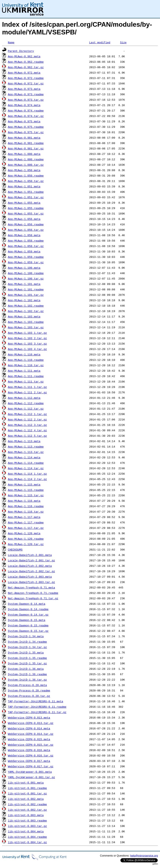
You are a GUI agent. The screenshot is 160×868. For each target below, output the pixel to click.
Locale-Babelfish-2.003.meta (30, 577)
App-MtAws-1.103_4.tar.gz (27, 349)
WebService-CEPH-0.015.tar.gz (31, 745)
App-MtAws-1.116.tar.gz (26, 512)
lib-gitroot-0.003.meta (26, 815)
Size (123, 42)
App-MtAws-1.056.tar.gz (26, 230)
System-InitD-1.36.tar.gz (27, 680)
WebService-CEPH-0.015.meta (29, 739)
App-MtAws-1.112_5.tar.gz (27, 436)
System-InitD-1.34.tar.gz (27, 647)
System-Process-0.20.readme (29, 690)
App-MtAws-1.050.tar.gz (26, 181)
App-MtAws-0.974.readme (26, 110)
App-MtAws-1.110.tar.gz (26, 365)
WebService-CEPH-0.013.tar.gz (31, 723)
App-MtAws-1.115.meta (24, 484)
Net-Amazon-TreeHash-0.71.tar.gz (33, 598)
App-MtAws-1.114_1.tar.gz (27, 474)
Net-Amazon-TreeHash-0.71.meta (31, 587)
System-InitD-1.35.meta (26, 652)
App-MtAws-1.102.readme (26, 306)
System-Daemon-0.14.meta (27, 604)
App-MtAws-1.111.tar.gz (26, 381)
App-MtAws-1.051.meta (24, 186)
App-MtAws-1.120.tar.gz (26, 544)
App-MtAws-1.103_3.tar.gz (27, 344)
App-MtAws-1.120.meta (24, 533)
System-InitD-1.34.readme (27, 642)
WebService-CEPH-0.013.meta (29, 717)
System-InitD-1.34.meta (26, 636)
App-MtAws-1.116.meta (24, 501)
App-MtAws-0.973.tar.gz (26, 100)
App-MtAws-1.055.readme (26, 208)
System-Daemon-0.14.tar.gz (28, 615)
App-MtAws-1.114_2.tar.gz (27, 479)
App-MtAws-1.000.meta (24, 154)
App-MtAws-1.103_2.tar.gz (27, 338)
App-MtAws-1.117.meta (24, 517)
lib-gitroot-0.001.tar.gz (27, 793)
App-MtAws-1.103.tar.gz (26, 327)
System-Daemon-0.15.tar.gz (28, 631)
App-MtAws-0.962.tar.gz (26, 67)
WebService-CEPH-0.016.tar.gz (31, 755)
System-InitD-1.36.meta (26, 669)
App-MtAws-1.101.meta (24, 284)
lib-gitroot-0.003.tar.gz (27, 826)
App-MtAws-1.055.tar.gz (26, 213)
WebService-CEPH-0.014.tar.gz (31, 734)
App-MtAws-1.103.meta (24, 316)
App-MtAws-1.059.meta (24, 251)
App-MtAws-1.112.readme (26, 403)
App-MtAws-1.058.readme (26, 241)
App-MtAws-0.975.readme (26, 127)
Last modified (100, 42)
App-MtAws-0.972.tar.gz (26, 83)
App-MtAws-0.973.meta (24, 89)
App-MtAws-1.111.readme (26, 376)
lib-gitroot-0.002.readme (27, 804)
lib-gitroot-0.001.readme (27, 788)
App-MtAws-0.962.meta (24, 56)
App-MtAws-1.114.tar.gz (26, 468)
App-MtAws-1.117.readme (26, 522)
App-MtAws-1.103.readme (26, 322)
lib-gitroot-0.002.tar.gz (27, 810)
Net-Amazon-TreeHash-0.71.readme (33, 593)
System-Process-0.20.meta (27, 685)
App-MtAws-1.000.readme (26, 159)
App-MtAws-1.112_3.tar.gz (27, 425)
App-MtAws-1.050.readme (26, 176)
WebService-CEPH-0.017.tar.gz (31, 766)
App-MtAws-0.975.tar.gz (26, 132)
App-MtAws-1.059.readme (26, 257)
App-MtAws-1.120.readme (26, 539)
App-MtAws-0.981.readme (26, 143)
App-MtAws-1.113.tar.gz (26, 452)
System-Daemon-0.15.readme (28, 625)
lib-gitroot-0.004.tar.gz (27, 842)
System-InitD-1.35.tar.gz (27, 663)
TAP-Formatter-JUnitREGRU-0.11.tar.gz (37, 712)
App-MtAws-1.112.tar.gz (26, 409)
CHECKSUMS (15, 549)
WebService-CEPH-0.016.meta (29, 750)
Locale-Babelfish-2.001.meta (30, 555)
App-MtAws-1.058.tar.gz (26, 246)
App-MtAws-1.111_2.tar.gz (27, 392)
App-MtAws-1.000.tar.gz (26, 165)
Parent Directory (21, 51)
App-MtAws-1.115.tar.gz (26, 495)
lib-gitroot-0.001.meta (26, 783)
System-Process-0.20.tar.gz (29, 696)
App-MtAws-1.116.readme (26, 506)
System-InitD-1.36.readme (27, 674)
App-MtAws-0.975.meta (24, 121)
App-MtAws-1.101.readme (26, 289)
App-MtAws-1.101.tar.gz (26, 295)
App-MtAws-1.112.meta (24, 398)
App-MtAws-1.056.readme (26, 224)
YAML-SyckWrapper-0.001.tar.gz (31, 777)
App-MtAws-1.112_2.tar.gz (27, 419)
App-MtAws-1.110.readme (26, 360)
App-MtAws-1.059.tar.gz (26, 262)
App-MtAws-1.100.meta (24, 268)
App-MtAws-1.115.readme (26, 490)
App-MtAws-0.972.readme (26, 78)
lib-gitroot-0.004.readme (27, 837)
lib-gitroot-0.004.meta (26, 831)
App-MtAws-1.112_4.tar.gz (27, 430)
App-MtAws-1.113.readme (26, 447)
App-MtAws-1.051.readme (26, 192)
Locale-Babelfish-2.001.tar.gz (31, 560)
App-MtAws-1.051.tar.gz (26, 197)
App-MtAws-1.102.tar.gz (26, 311)
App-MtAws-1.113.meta (24, 441)
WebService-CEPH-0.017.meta (29, 761)
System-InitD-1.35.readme (27, 658)
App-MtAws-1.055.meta (24, 203)
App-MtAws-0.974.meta (24, 105)
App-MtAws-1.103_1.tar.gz (27, 333)
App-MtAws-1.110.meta (24, 354)
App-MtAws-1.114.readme (26, 463)
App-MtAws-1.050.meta (24, 170)
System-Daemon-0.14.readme (28, 609)
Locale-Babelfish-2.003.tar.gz (31, 582)
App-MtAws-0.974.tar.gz (26, 116)
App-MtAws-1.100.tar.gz (26, 278)
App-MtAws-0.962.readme (26, 62)
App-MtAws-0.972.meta (24, 73)
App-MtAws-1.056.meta (24, 219)
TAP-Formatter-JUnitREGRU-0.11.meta (36, 701)
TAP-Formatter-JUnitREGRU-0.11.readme (37, 707)
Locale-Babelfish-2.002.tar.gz (31, 571)
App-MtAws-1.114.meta (24, 457)
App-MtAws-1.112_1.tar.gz (27, 414)
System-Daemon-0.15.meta (27, 620)
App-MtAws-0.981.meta (24, 138)
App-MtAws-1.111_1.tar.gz (27, 387)
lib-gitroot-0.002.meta (26, 799)
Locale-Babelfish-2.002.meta (30, 566)
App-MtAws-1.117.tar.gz (26, 528)
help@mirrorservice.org (144, 856)
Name (11, 42)
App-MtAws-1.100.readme (26, 273)
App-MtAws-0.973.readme (26, 94)
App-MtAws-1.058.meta (24, 235)
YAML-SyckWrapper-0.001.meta (30, 772)
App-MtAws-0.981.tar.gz (26, 148)
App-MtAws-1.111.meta (24, 371)
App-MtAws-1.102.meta (24, 300)
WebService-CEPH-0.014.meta (29, 728)
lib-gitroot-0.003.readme (27, 820)
